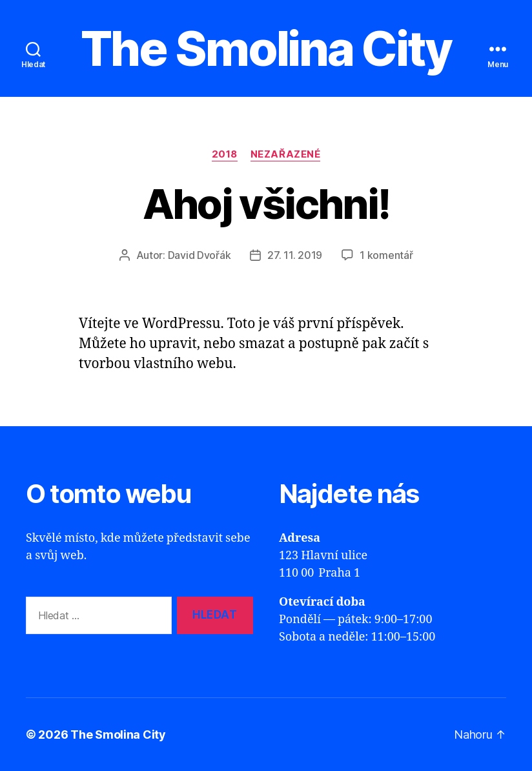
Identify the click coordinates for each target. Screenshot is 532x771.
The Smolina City (266, 48)
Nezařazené (286, 154)
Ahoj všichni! (266, 204)
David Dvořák (200, 255)
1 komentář (386, 255)
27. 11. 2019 (295, 255)
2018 (225, 154)
